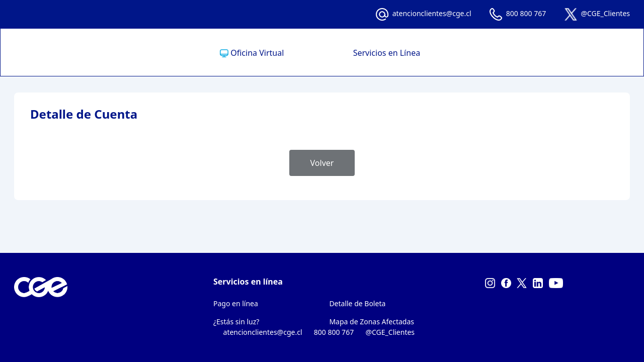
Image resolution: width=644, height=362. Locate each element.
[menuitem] (274, 53)
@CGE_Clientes (605, 13)
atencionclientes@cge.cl (432, 13)
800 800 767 (526, 13)
